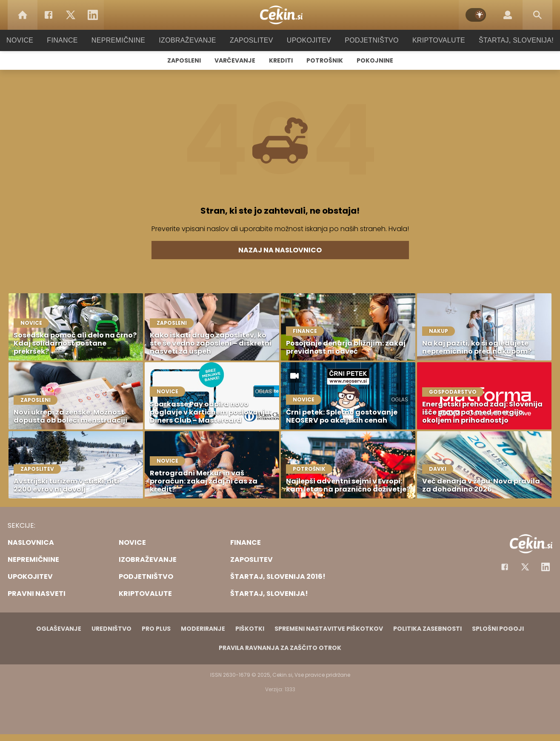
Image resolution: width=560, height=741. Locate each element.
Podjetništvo (366, 40)
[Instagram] (546, 567)
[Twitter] (71, 15)
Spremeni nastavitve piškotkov (329, 629)
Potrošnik (325, 60)
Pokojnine (375, 60)
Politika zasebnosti (427, 629)
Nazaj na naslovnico (280, 250)
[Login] (508, 15)
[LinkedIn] (93, 15)
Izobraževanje (191, 40)
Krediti (281, 60)
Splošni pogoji (498, 629)
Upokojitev (306, 40)
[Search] (537, 15)
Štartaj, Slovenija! (504, 40)
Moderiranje (203, 629)
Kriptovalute (430, 40)
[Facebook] (49, 15)
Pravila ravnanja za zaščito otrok (280, 648)
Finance (74, 40)
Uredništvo (111, 629)
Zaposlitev (251, 40)
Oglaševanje (59, 629)
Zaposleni (184, 60)
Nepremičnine (127, 40)
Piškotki (250, 629)
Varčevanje (235, 60)
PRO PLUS (156, 629)
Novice (33, 40)
